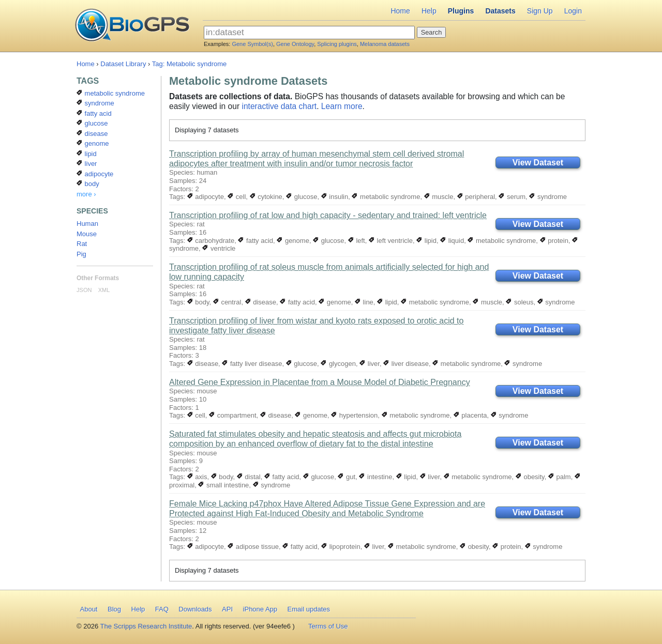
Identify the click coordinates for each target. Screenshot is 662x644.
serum (512, 197)
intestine (375, 477)
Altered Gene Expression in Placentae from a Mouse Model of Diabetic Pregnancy (320, 382)
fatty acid (255, 241)
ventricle (219, 248)
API (227, 609)
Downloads (195, 609)
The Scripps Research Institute (146, 626)
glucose (302, 197)
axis (197, 477)
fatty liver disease (252, 364)
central (227, 302)
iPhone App (260, 609)
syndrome (548, 197)
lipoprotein (341, 547)
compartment (232, 415)
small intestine (223, 485)
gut (347, 477)
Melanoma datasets (385, 44)
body (198, 302)
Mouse (87, 234)
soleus (520, 302)
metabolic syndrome (386, 197)
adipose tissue (253, 547)
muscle (439, 197)
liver (370, 364)
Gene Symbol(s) (252, 44)
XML (104, 290)
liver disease (406, 364)
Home (400, 11)
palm (560, 477)
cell (237, 197)
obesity (530, 477)
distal (249, 477)
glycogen (338, 364)
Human (87, 224)
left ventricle (391, 241)
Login (573, 11)
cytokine (266, 197)
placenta (470, 415)
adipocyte (206, 197)
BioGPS (132, 26)
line (364, 302)
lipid (426, 241)
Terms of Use (328, 626)
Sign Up (540, 11)
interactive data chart (279, 106)
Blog (114, 609)
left (357, 241)
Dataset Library (123, 64)
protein (554, 241)
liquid (452, 241)
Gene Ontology (295, 44)
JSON (84, 290)
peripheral (476, 197)
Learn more (342, 106)
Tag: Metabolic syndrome (190, 64)
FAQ (162, 609)
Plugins (461, 11)
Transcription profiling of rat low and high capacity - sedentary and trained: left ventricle (328, 215)
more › (86, 194)
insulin (335, 197)
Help (429, 11)
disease (261, 302)
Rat (82, 244)
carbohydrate (211, 241)
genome (293, 241)
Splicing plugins (337, 44)
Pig (81, 254)
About (89, 609)
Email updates (309, 609)
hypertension (354, 415)
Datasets (500, 11)
